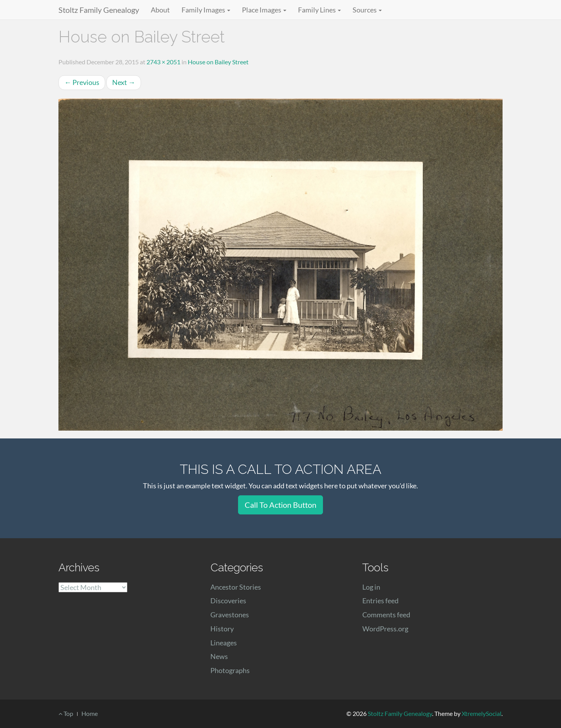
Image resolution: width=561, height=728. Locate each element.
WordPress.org (385, 629)
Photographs (230, 670)
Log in (371, 587)
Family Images (206, 10)
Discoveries (228, 601)
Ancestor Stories (236, 587)
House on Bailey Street (218, 62)
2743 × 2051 (163, 62)
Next (124, 82)
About (160, 10)
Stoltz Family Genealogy (99, 10)
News (219, 656)
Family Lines (319, 10)
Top (66, 713)
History (222, 629)
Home (90, 713)
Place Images (264, 10)
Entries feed (380, 601)
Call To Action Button (280, 505)
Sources (367, 10)
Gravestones (230, 615)
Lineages (224, 643)
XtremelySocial (482, 713)
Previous (82, 82)
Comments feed (386, 615)
